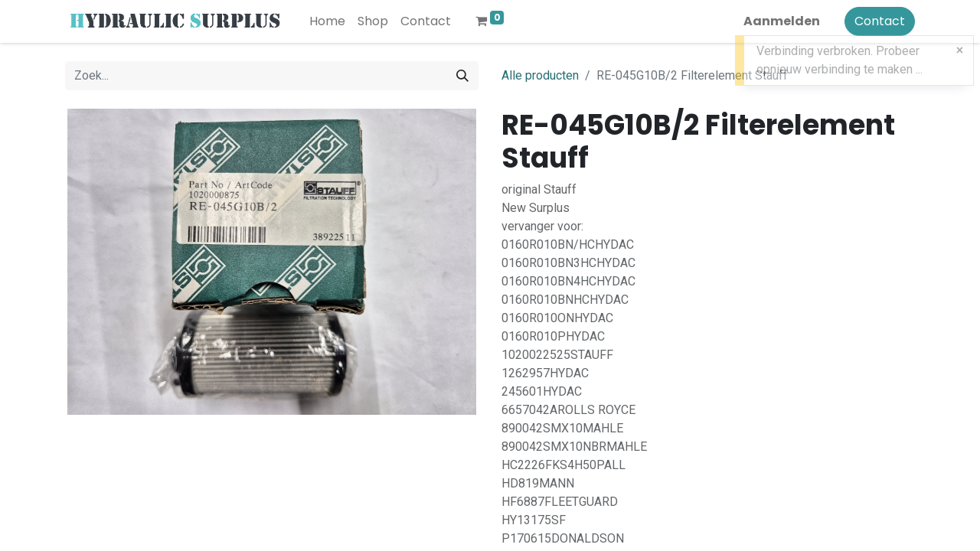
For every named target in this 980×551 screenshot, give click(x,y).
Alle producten (540, 75)
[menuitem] (327, 21)
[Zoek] (462, 76)
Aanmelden (782, 21)
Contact (880, 21)
